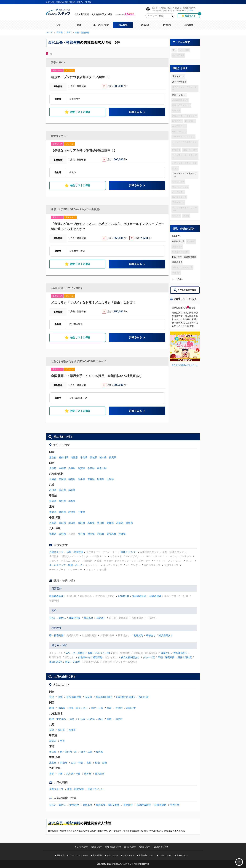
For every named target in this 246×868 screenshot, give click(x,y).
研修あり (151, 635)
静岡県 (62, 512)
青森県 (91, 479)
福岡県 (53, 534)
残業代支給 (75, 618)
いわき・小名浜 (86, 719)
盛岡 (109, 719)
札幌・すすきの (57, 719)
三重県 (82, 512)
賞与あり (88, 618)
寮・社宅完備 (56, 635)
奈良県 (91, 468)
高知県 (120, 523)
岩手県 (82, 479)
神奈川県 (64, 457)
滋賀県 (82, 468)
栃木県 (103, 457)
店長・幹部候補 (179, 82)
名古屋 (53, 752)
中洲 (60, 774)
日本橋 (61, 708)
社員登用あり (166, 635)
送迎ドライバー (179, 95)
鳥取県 (82, 523)
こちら (191, 10)
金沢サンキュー (60, 136)
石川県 (53, 490)
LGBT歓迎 (177, 257)
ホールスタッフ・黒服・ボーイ (184, 175)
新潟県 (53, 501)
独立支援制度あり (130, 657)
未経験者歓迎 (190, 257)
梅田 (52, 708)
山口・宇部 (77, 763)
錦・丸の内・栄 (68, 752)
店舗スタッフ (178, 76)
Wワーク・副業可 (75, 653)
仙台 (72, 719)
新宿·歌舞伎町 (74, 697)
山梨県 (72, 501)
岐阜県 (72, 512)
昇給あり (101, 618)
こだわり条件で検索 (185, 290)
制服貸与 (138, 635)
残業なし (166, 653)
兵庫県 (72, 468)
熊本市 (88, 774)
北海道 (53, 479)
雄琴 (109, 708)
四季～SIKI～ (58, 63)
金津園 (100, 752)
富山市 (61, 730)
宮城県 (62, 479)
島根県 (91, 523)
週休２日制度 (185, 657)
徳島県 (129, 523)
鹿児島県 (111, 534)
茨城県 (93, 457)
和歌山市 (131, 708)
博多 (52, 774)
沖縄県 (122, 534)
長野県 (62, 501)
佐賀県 (62, 534)
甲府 (62, 741)
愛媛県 (110, 523)
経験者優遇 (177, 262)
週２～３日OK (73, 662)
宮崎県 (101, 534)
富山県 (62, 490)
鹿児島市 (100, 774)
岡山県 (62, 523)
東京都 (53, 457)
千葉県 (84, 457)
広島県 (53, 523)
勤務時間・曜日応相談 (108, 805)
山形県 (110, 479)
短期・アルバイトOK (99, 653)
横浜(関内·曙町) (104, 697)
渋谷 (52, 697)
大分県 (82, 534)
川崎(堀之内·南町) (125, 697)
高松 (89, 763)
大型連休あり (180, 653)
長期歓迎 (128, 805)
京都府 (62, 468)
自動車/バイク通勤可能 (90, 657)
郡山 (101, 719)
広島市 (53, 763)
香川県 (101, 523)
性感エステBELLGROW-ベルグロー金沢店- (75, 209)
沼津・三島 (86, 752)
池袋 (60, 697)
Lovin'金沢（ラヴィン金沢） (67, 288)
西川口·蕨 (144, 697)
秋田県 (101, 479)
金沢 (174, 50)
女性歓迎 (74, 805)
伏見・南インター (78, 708)
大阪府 (53, 468)
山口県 (72, 523)
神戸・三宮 (97, 708)
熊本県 (91, 534)
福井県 (72, 490)
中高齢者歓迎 (178, 241)
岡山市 (64, 763)
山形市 (119, 719)
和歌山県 (102, 468)
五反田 (88, 697)
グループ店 (149, 657)
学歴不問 (175, 805)
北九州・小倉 (73, 774)
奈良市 (119, 708)
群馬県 (113, 457)
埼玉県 (74, 457)
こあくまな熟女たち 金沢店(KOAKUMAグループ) (79, 361)
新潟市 (53, 741)
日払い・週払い (57, 618)
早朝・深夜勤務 (166, 657)
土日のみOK (56, 662)
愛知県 (53, 512)
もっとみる (177, 279)
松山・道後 (101, 763)
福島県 (72, 479)
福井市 (72, 730)
